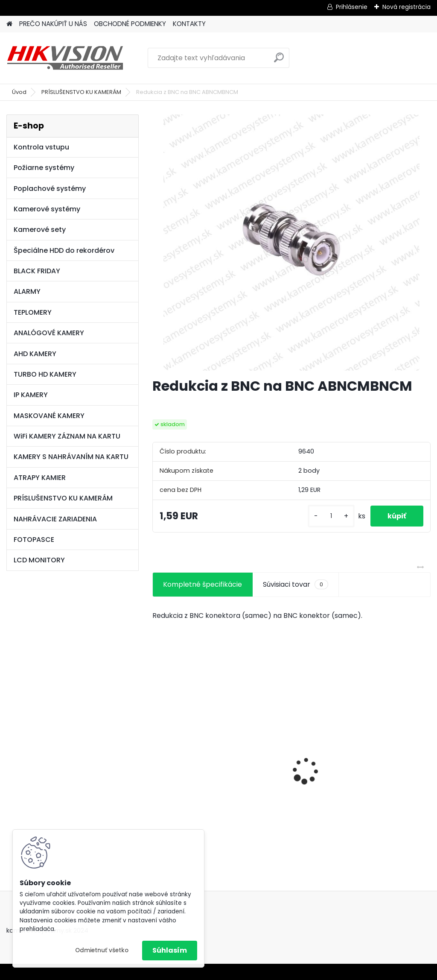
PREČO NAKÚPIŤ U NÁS (53, 24)
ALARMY (27, 291)
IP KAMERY (31, 395)
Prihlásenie (352, 7)
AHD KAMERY (35, 354)
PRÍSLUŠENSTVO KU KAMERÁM (81, 92)
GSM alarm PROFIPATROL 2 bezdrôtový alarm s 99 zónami (291, 771)
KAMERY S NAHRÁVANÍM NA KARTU (71, 457)
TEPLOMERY (33, 312)
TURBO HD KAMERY (45, 374)
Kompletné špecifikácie (202, 584)
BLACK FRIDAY (37, 271)
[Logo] (65, 58)
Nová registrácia (406, 7)
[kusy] (331, 516)
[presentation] (157, 756)
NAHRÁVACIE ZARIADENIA (55, 519)
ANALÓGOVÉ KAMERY (49, 333)
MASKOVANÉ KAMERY (49, 416)
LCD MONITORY (39, 560)
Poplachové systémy (50, 189)
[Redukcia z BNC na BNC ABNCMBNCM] (291, 243)
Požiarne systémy (44, 168)
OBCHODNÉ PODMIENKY (130, 24)
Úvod (19, 92)
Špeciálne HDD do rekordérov (64, 250)
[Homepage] (9, 24)
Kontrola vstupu (41, 147)
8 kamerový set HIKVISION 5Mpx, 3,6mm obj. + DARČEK (194, 753)
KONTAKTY (189, 24)
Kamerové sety (40, 230)
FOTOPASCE (34, 540)
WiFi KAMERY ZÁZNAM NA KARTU (67, 436)
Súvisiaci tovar (296, 585)
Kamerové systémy (47, 209)
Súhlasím (170, 950)
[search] (279, 61)
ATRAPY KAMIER (40, 478)
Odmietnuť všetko (102, 950)
